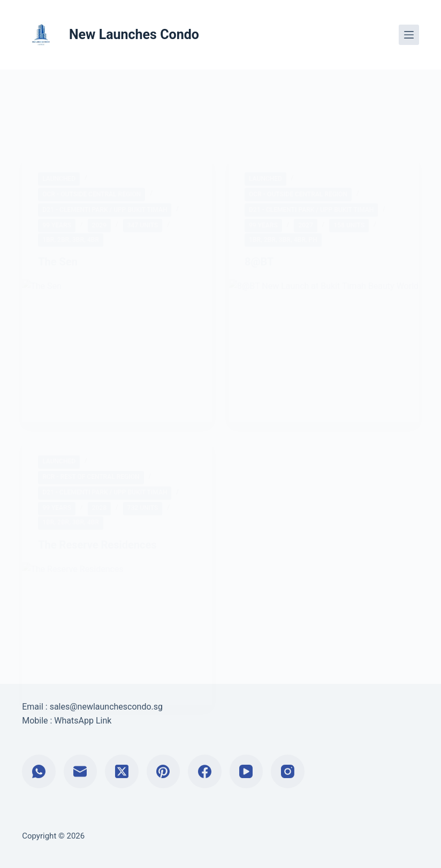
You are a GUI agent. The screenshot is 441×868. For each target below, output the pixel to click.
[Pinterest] (164, 771)
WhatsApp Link (83, 721)
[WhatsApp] (39, 771)
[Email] (81, 771)
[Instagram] (288, 771)
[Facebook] (205, 771)
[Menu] (409, 35)
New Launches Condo (134, 35)
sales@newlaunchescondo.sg (106, 707)
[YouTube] (246, 771)
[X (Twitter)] (122, 771)
